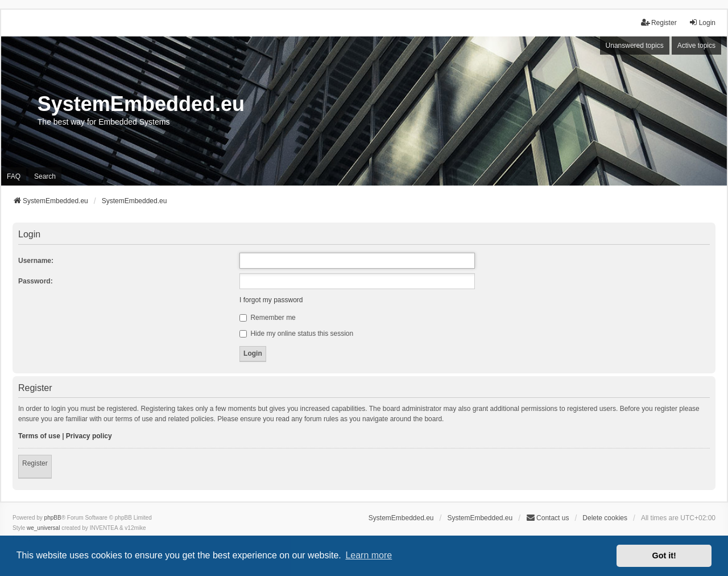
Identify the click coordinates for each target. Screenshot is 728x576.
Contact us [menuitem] (547, 518)
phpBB (53, 518)
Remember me (268, 318)
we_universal (43, 528)
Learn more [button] (369, 555)
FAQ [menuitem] (14, 176)
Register (35, 463)
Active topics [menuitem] (696, 46)
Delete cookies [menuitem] (605, 518)
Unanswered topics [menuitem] (635, 46)
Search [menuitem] (45, 176)
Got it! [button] (664, 556)
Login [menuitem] (702, 22)
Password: (36, 281)
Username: (36, 261)
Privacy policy (89, 436)
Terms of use (39, 436)
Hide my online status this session (296, 334)
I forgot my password (271, 300)
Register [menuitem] (659, 22)
